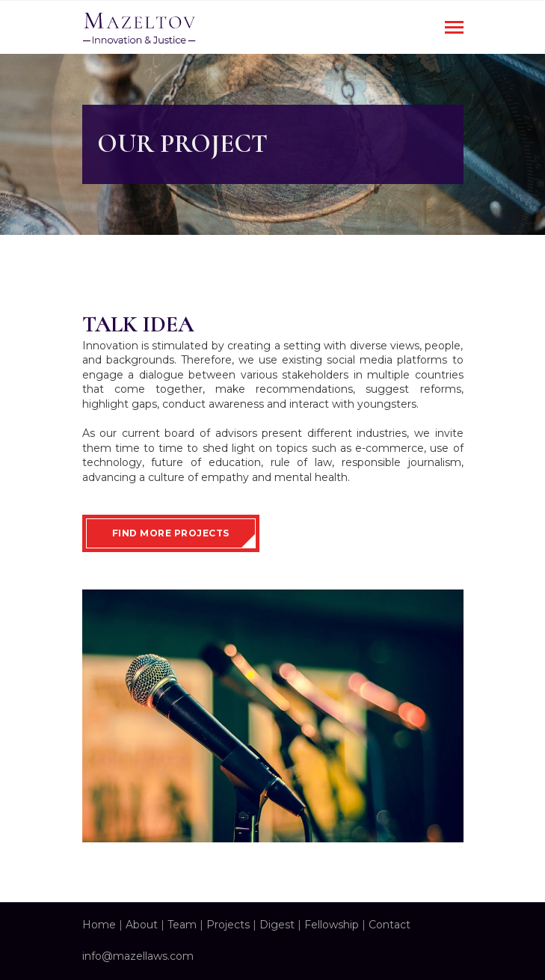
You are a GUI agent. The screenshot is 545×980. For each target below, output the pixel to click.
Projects (228, 925)
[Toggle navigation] (454, 29)
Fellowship (332, 925)
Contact (389, 925)
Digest (277, 925)
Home (99, 925)
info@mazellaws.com (138, 956)
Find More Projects (171, 533)
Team (182, 925)
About (142, 925)
